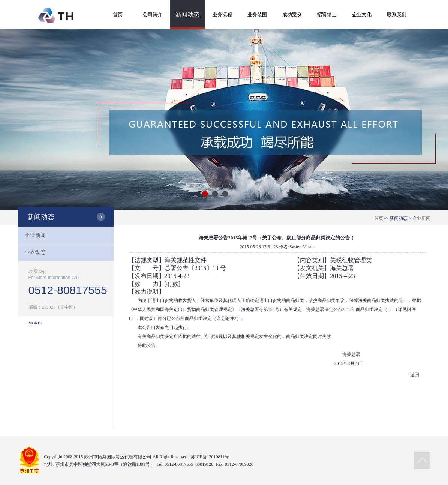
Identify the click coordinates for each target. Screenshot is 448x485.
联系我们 (397, 14)
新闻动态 (187, 14)
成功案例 (292, 14)
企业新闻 (421, 218)
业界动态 (35, 252)
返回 (415, 375)
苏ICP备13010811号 (210, 457)
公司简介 (153, 14)
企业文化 (362, 14)
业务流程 (222, 14)
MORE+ (35, 323)
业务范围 (257, 14)
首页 (118, 14)
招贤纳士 (327, 14)
